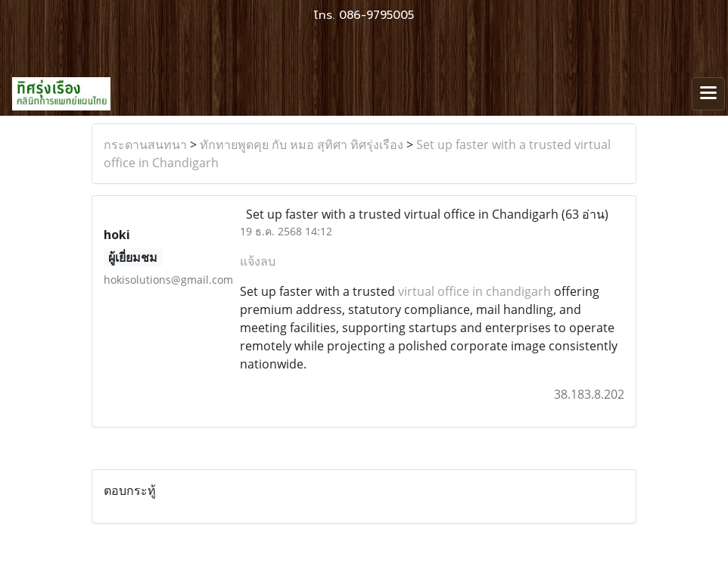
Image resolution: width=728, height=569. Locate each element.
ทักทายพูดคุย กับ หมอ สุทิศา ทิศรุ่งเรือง (302, 145)
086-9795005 (376, 15)
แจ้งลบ (258, 261)
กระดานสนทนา (145, 145)
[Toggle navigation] (708, 94)
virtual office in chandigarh (474, 291)
